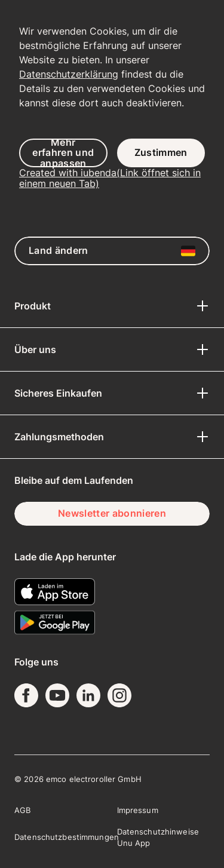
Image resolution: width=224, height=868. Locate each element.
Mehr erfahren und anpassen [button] (63, 153)
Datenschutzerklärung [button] (69, 74)
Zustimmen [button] (161, 152)
